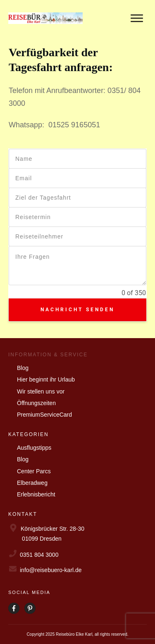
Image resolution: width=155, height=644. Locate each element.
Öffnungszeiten (36, 403)
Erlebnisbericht (36, 494)
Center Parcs (34, 471)
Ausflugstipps (34, 448)
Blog (23, 368)
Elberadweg (32, 483)
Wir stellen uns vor (41, 391)
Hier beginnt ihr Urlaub (46, 379)
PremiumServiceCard (44, 415)
